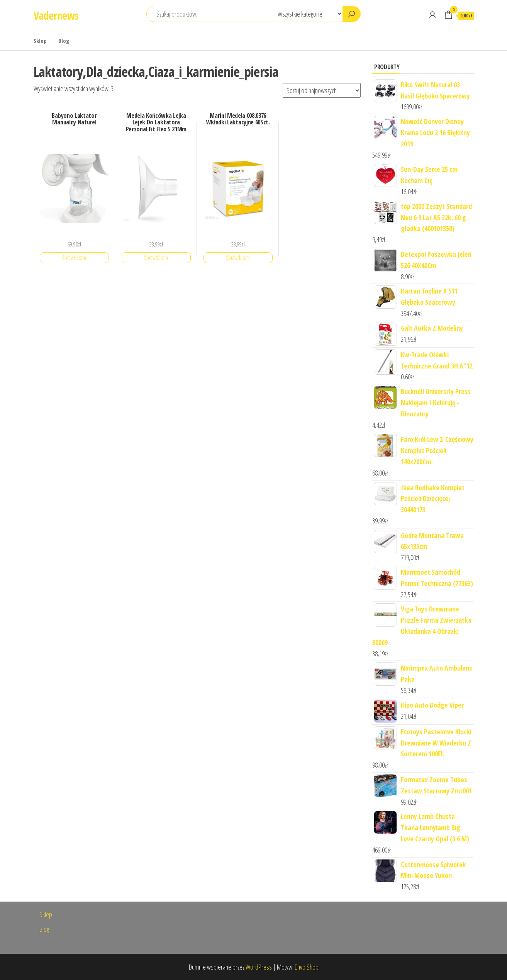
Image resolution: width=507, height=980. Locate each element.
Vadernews (56, 15)
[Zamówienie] (322, 90)
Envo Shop (307, 967)
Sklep (40, 41)
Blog (64, 41)
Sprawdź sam (74, 257)
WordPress (259, 967)
